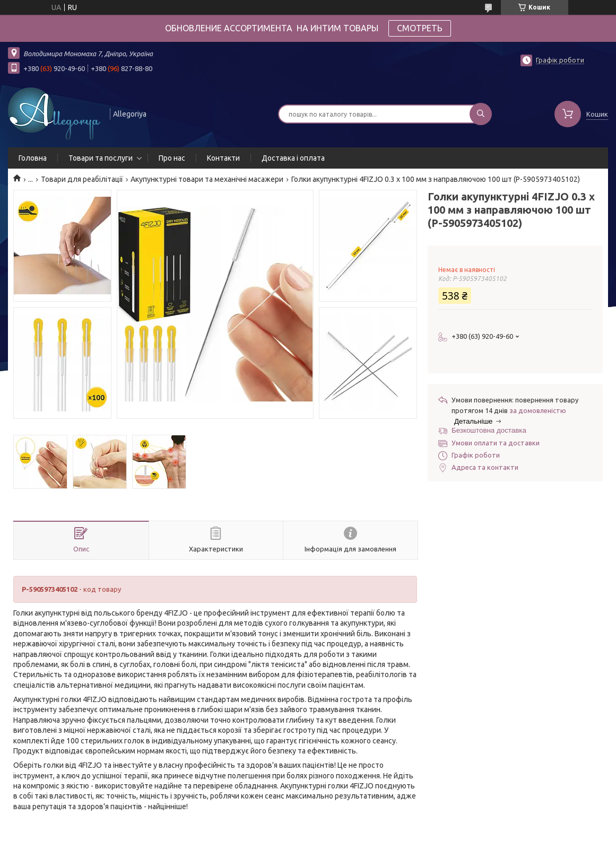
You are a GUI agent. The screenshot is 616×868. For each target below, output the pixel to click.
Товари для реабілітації (82, 179)
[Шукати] (481, 114)
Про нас (172, 158)
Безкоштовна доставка (489, 430)
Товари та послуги (101, 158)
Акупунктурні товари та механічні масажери (207, 179)
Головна (33, 158)
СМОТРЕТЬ (420, 28)
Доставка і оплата (293, 158)
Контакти (223, 158)
